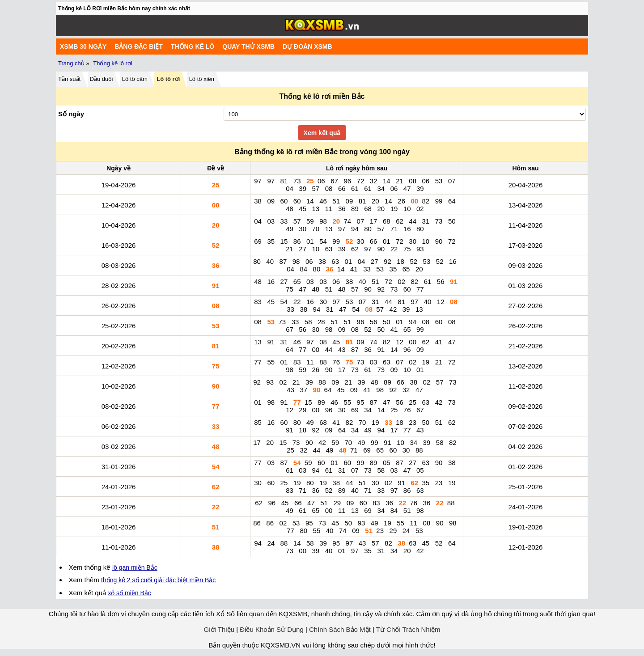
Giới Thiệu (219, 629)
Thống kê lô (193, 47)
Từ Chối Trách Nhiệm (408, 629)
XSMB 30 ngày (83, 47)
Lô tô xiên (202, 79)
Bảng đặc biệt (139, 47)
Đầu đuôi (102, 79)
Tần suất (69, 79)
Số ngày (71, 114)
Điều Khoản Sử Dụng (272, 629)
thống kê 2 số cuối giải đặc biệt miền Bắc (158, 580)
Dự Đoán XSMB (307, 47)
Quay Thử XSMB (248, 47)
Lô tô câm (135, 79)
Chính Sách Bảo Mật (340, 629)
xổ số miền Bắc (129, 593)
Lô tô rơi (168, 79)
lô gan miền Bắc (135, 567)
